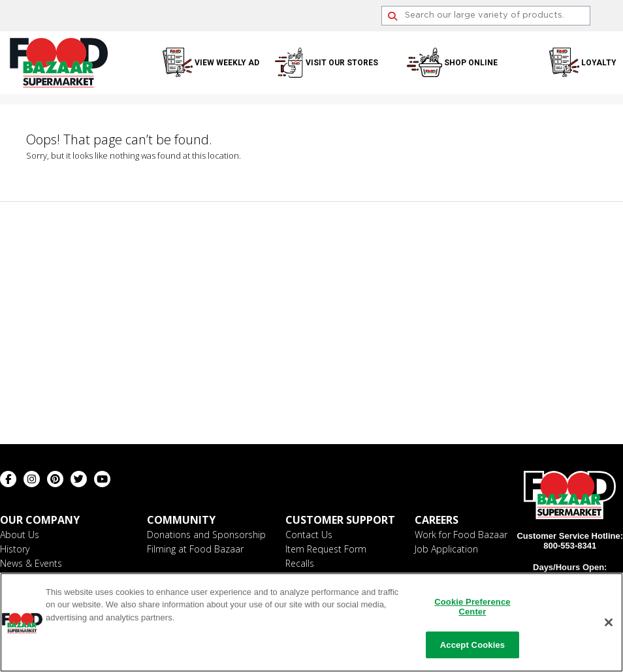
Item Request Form (326, 549)
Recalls (300, 563)
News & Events (31, 563)
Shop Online (471, 63)
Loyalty (599, 63)
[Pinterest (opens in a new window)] (55, 479)
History (15, 549)
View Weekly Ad (227, 63)
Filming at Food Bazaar (195, 549)
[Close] (609, 624)
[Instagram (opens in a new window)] (32, 479)
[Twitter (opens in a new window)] (79, 479)
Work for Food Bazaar (461, 535)
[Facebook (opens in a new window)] (8, 479)
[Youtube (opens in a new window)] (102, 479)
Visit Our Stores (342, 63)
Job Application (446, 549)
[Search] (486, 16)
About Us (20, 535)
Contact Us (309, 535)
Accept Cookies (472, 647)
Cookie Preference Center (472, 609)
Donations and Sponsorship (206, 535)
